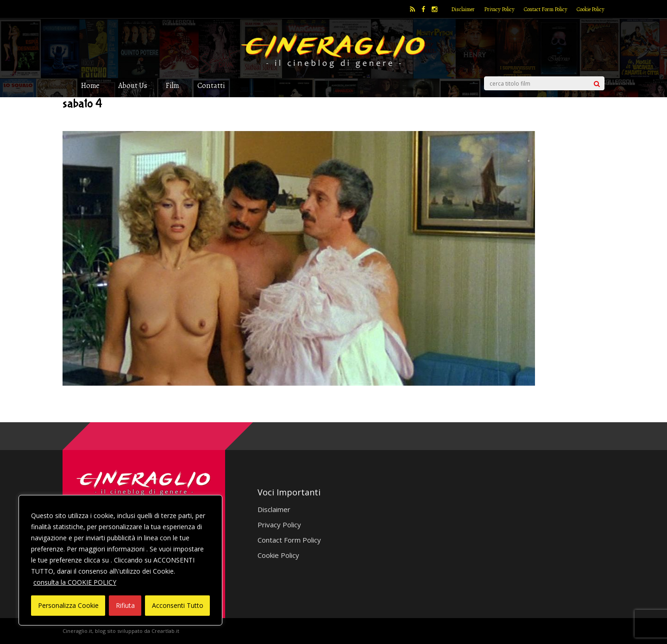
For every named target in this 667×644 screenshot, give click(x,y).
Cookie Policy (591, 9)
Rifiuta (125, 605)
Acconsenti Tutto (178, 605)
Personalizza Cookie (68, 605)
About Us (133, 85)
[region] (120, 560)
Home (90, 85)
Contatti (211, 85)
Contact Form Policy (546, 9)
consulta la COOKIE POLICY (75, 582)
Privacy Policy (499, 9)
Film (172, 85)
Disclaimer (463, 9)
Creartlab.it (165, 631)
